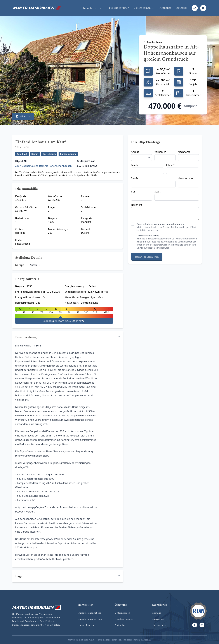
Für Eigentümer (119, 8)
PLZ (133, 192)
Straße (135, 178)
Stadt (157, 192)
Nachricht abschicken (147, 257)
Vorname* (160, 152)
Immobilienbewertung (90, 619)
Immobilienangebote (89, 613)
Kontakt (156, 613)
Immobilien (92, 8)
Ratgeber (182, 8)
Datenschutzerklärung (148, 236)
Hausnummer (186, 178)
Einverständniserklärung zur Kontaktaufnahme (160, 224)
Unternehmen (144, 8)
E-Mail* (170, 165)
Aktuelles (165, 8)
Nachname (184, 152)
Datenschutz (159, 625)
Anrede (135, 152)
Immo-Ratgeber (87, 625)
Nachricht (137, 205)
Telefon (135, 165)
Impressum (158, 619)
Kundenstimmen (124, 619)
